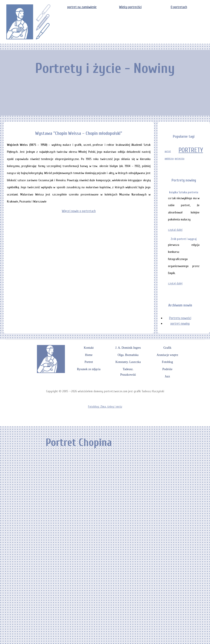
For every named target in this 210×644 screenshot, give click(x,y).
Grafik (167, 348)
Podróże (167, 369)
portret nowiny (180, 324)
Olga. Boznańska (128, 355)
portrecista (180, 159)
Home (89, 355)
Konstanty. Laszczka (128, 362)
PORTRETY (191, 150)
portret (168, 151)
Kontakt (89, 348)
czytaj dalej (175, 230)
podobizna (169, 159)
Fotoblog (167, 362)
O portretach (179, 7)
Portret (89, 362)
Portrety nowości (180, 318)
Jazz (167, 376)
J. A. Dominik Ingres (128, 348)
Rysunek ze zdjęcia (89, 369)
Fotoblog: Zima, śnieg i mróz (105, 407)
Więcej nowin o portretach (79, 211)
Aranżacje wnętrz (167, 355)
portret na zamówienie (82, 7)
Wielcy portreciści (130, 7)
